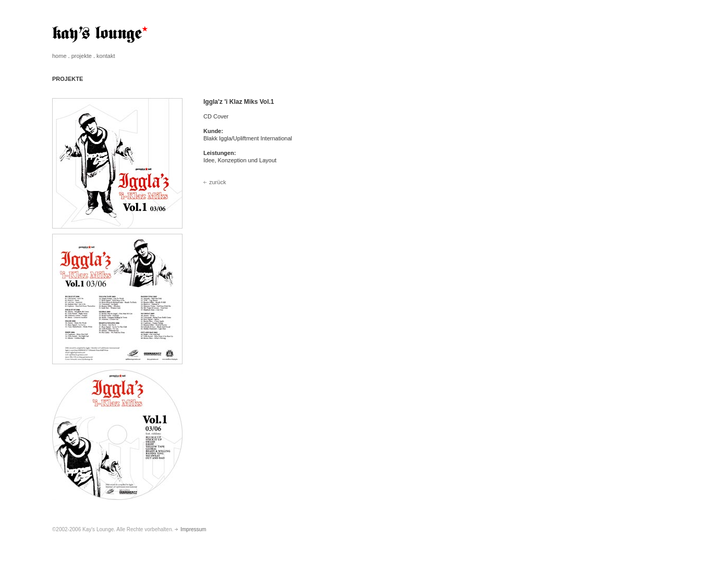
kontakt (106, 56)
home (59, 56)
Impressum (190, 529)
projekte (82, 56)
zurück (215, 182)
